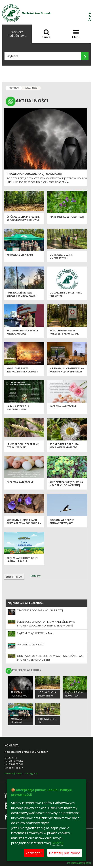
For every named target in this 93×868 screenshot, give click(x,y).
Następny (35, 576)
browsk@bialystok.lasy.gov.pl (21, 773)
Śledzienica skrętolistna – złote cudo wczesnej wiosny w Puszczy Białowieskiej (66, 487)
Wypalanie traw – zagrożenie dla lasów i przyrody (22, 372)
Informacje (13, 88)
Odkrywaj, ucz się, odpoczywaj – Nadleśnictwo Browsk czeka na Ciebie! (65, 260)
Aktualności (31, 88)
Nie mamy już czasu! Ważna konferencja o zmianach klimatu (67, 372)
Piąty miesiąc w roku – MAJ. (67, 217)
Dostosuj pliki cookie (65, 853)
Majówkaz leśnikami (20, 255)
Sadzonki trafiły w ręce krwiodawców (23, 332)
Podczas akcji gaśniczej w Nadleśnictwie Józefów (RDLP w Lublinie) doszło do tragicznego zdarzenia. (47, 180)
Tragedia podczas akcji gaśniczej (34, 174)
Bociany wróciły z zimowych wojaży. (62, 522)
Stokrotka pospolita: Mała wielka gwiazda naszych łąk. (64, 447)
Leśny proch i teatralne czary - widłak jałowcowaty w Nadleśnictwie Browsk (23, 449)
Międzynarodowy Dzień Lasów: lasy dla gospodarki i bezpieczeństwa (22, 563)
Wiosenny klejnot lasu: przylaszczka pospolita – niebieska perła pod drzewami (24, 525)
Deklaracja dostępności (79, 863)
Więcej (58, 843)
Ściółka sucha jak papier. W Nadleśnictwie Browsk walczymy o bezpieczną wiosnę (23, 222)
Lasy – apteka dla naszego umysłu (18, 408)
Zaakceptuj (34, 853)
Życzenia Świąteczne (63, 406)
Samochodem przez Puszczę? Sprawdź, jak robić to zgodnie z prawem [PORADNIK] (64, 335)
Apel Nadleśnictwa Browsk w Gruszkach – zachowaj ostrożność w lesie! (23, 298)
